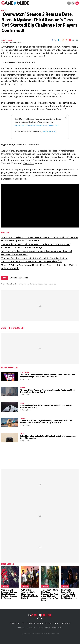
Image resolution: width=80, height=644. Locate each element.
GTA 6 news (24, 372)
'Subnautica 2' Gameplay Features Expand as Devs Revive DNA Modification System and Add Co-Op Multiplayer (46, 422)
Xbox (22, 403)
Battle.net (26, 69)
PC (23, 623)
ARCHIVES (66, 623)
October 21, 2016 (49, 131)
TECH (57, 623)
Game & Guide (12, 284)
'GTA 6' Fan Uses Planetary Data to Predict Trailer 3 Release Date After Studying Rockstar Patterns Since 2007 (47, 376)
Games (4, 10)
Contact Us (31, 627)
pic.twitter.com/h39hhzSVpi (47, 125)
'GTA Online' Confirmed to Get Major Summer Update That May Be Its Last (30, 594)
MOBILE (48, 623)
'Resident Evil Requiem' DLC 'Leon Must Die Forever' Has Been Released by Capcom (10, 594)
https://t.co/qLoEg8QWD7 (25, 125)
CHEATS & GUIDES (35, 623)
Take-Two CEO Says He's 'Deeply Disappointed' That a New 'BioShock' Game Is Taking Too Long (50, 595)
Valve (22, 434)
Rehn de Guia (8, 40)
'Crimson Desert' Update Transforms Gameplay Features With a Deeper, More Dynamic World (47, 391)
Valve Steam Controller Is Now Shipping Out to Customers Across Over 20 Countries (48, 437)
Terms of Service (44, 627)
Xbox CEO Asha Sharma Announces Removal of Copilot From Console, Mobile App (46, 406)
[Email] (73, 40)
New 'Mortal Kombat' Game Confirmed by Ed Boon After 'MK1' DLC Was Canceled (69, 594)
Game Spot (29, 163)
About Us (21, 627)
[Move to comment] (77, 40)
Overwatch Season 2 (19, 278)
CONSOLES (15, 623)
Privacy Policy (57, 627)
